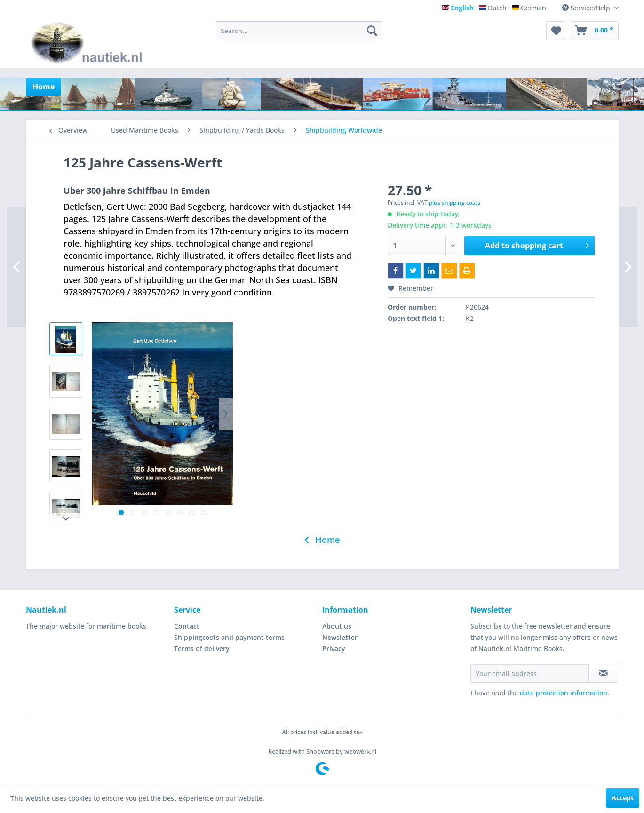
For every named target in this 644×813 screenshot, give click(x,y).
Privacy (334, 649)
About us (337, 626)
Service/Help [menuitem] (587, 8)
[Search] (372, 31)
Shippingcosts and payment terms (229, 637)
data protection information (564, 693)
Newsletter (340, 637)
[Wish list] (556, 31)
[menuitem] (299, 31)
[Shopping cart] (595, 31)
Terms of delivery (202, 649)
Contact (187, 626)
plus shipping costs (455, 203)
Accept (623, 798)
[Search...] (299, 31)
